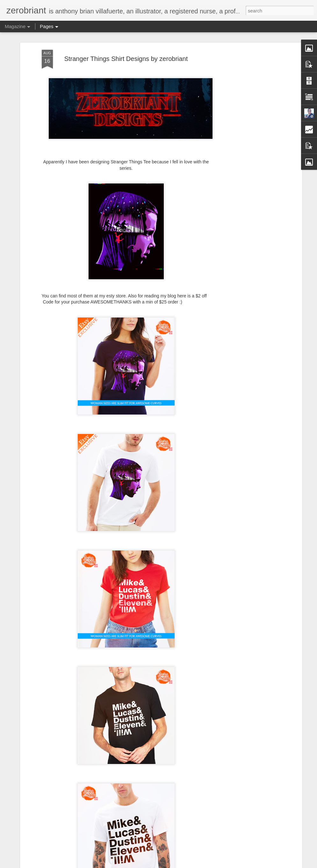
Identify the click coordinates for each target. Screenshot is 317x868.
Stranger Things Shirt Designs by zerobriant (126, 59)
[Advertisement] (246, 93)
